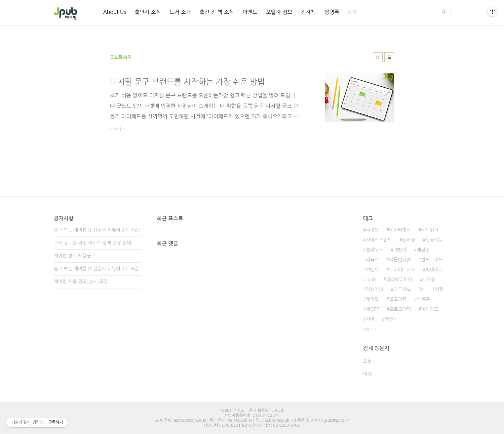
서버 (370, 319)
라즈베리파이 (399, 280)
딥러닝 (409, 240)
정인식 (391, 319)
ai (423, 289)
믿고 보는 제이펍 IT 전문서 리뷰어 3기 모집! (97, 230)
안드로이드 (432, 260)
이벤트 (250, 12)
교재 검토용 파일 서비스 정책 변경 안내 (93, 243)
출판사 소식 (148, 12)
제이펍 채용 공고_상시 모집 (81, 282)
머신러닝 (375, 289)
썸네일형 (378, 57)
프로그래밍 (400, 309)
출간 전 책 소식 (217, 12)
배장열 (423, 250)
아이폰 (423, 299)
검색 (444, 12)
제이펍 (372, 299)
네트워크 (430, 230)
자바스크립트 (379, 240)
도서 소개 (180, 12)
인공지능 (434, 240)
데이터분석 (400, 230)
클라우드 (375, 250)
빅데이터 (434, 270)
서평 (439, 289)
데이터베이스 (402, 270)
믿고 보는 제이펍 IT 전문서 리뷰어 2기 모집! (97, 269)
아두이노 (402, 289)
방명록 (332, 12)
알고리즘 (398, 299)
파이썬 (372, 230)
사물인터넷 (400, 260)
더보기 (368, 329)
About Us (115, 12)
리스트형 (389, 57)
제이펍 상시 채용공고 (75, 256)
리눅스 (372, 260)
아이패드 (430, 309)
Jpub (371, 280)
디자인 (429, 280)
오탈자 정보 (279, 12)
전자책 (308, 12)
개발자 (400, 250)
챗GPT (372, 309)
